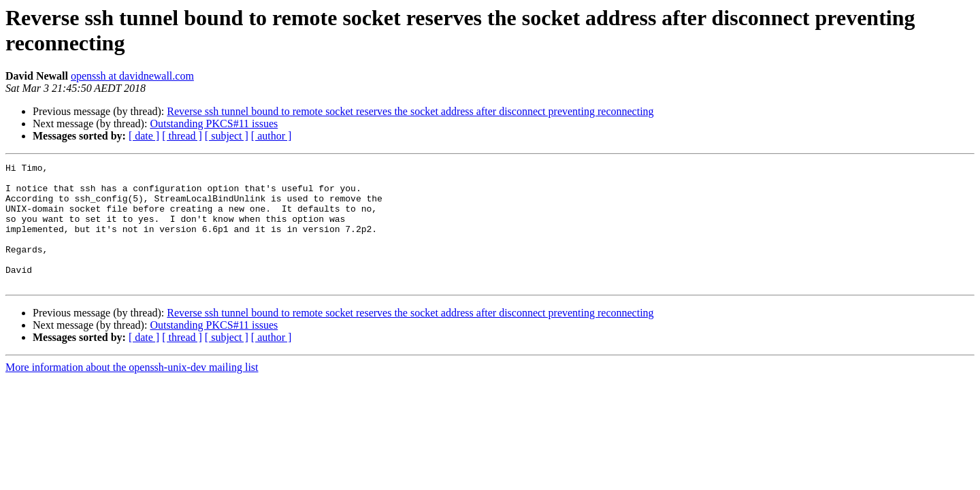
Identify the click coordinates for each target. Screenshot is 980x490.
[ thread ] (182, 136)
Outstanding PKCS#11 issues (214, 124)
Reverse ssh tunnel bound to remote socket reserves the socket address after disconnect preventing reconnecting (410, 111)
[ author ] (272, 136)
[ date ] (144, 136)
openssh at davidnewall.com (132, 76)
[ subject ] (227, 136)
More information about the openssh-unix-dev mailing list (132, 392)
